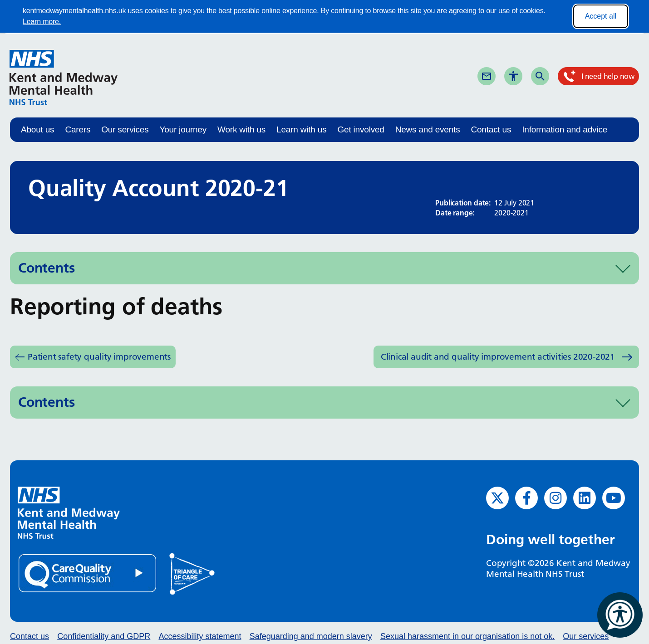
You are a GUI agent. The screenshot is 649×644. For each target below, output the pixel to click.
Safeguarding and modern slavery (311, 636)
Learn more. (42, 22)
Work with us (241, 129)
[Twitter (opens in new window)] (497, 498)
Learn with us (301, 129)
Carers (78, 129)
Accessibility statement (200, 636)
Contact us (491, 129)
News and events (428, 129)
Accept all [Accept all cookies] (601, 16)
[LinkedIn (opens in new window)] (585, 498)
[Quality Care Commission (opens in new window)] (88, 573)
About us (37, 129)
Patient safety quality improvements (99, 357)
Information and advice (565, 129)
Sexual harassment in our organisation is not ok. (467, 636)
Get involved (361, 129)
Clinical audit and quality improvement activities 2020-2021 (498, 357)
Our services (125, 129)
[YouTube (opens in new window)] (614, 498)
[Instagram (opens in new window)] (556, 498)
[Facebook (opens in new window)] (526, 498)
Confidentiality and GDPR (104, 636)
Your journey (183, 129)
